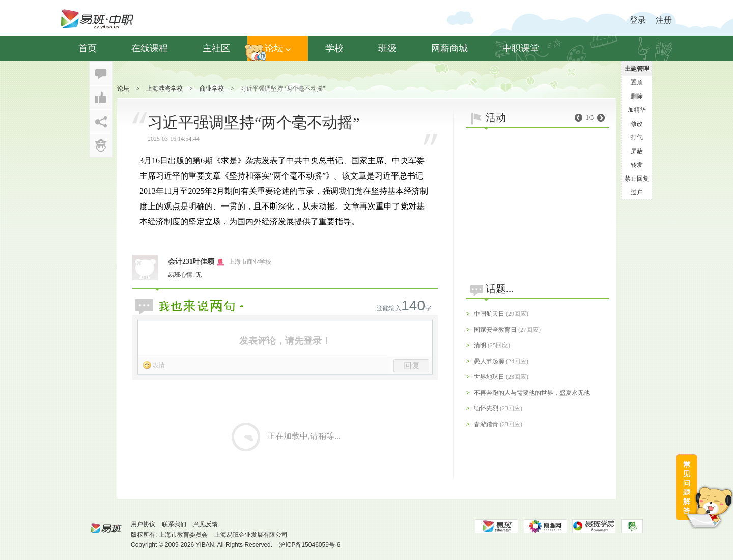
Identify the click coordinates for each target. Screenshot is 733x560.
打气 (637, 137)
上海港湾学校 (164, 89)
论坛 (278, 48)
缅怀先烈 (486, 408)
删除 (637, 96)
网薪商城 (449, 48)
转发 (637, 165)
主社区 (216, 48)
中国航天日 (489, 314)
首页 (88, 48)
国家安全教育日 (495, 330)
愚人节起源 (489, 361)
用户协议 (143, 524)
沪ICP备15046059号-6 (309, 545)
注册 (664, 20)
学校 (334, 48)
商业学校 (212, 89)
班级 (387, 48)
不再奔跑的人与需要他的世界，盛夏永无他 (532, 393)
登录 (638, 20)
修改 (637, 124)
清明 (480, 345)
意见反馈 (206, 524)
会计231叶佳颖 (191, 262)
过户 (637, 192)
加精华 (637, 110)
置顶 (637, 82)
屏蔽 (637, 151)
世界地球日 (489, 377)
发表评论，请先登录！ (285, 341)
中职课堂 (521, 48)
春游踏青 (486, 424)
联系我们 (174, 524)
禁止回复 (637, 179)
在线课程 (150, 48)
